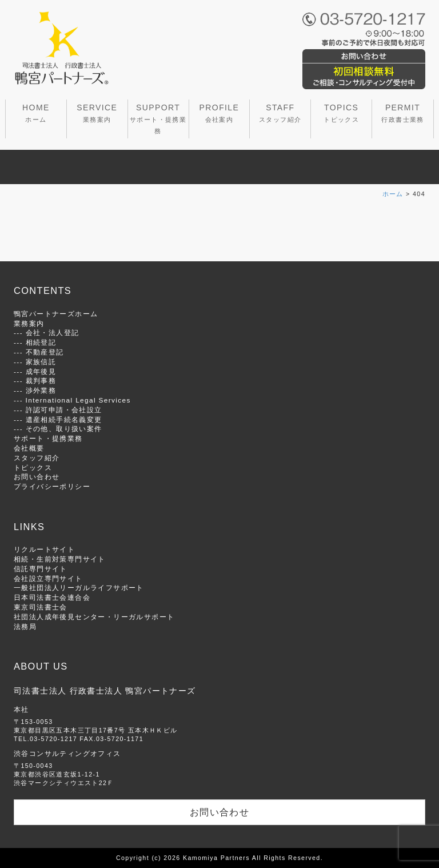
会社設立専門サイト (48, 578)
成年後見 (41, 371)
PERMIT (402, 113)
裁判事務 (41, 381)
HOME (36, 113)
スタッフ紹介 (37, 458)
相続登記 (41, 342)
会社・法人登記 (53, 333)
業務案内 (29, 323)
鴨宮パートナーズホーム (56, 314)
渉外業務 (41, 390)
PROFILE (219, 113)
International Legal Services (78, 400)
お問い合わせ (37, 477)
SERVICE (97, 113)
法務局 (25, 626)
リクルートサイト (44, 549)
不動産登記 (45, 352)
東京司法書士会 (41, 607)
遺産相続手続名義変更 (64, 419)
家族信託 (41, 362)
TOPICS (341, 113)
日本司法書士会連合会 (52, 597)
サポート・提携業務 (48, 438)
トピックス (33, 467)
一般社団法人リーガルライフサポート (79, 588)
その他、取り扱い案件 (64, 429)
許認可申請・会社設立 (64, 410)
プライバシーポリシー (52, 486)
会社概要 (29, 448)
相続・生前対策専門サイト (60, 559)
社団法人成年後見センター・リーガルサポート (94, 617)
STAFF (280, 113)
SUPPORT (158, 119)
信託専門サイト (41, 569)
